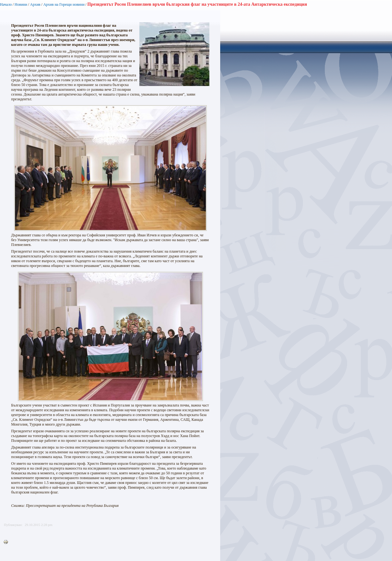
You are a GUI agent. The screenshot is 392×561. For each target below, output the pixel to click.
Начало (6, 4)
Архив (35, 4)
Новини (21, 4)
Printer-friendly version (7, 542)
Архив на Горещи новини (64, 4)
